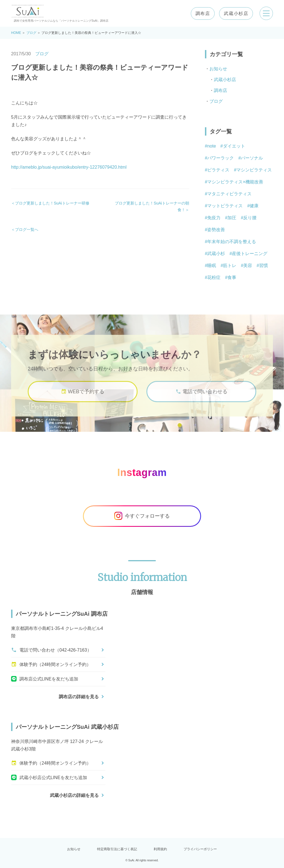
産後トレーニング (250, 254)
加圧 (232, 218)
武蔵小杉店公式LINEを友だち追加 (49, 777)
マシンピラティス (254, 170)
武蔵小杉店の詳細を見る (74, 795)
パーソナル (252, 158)
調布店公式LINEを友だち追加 (45, 679)
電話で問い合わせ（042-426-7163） (51, 650)
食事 (232, 277)
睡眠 (212, 265)
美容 (248, 265)
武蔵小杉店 (236, 13)
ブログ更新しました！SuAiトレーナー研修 (52, 203)
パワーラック (220, 158)
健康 (254, 206)
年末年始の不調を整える (232, 242)
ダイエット (234, 146)
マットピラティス (225, 206)
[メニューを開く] (266, 13)
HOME (16, 33)
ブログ (31, 33)
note (211, 146)
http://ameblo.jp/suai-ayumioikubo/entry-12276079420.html (69, 167)
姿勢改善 (216, 230)
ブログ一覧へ (27, 230)
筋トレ (230, 265)
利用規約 (160, 849)
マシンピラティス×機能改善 (235, 182)
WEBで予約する (83, 395)
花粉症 (214, 277)
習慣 (263, 265)
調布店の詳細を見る (79, 697)
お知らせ (218, 69)
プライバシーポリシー (200, 849)
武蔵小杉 (216, 254)
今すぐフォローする (142, 516)
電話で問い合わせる (201, 395)
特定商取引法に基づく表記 (117, 849)
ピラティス (218, 170)
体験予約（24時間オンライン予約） (51, 664)
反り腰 (250, 218)
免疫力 (214, 218)
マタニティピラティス (229, 194)
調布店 (203, 13)
